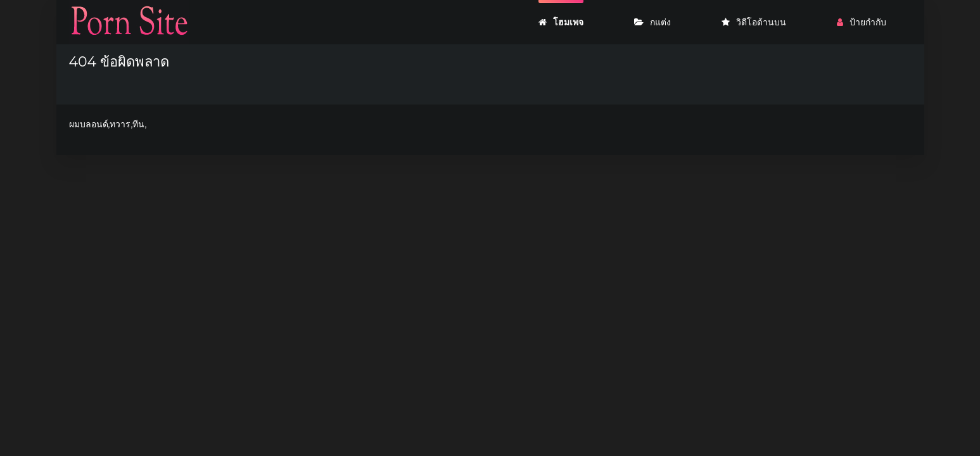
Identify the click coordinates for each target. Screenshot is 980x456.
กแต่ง (652, 22)
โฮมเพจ (561, 22)
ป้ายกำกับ (862, 22)
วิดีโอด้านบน (754, 22)
